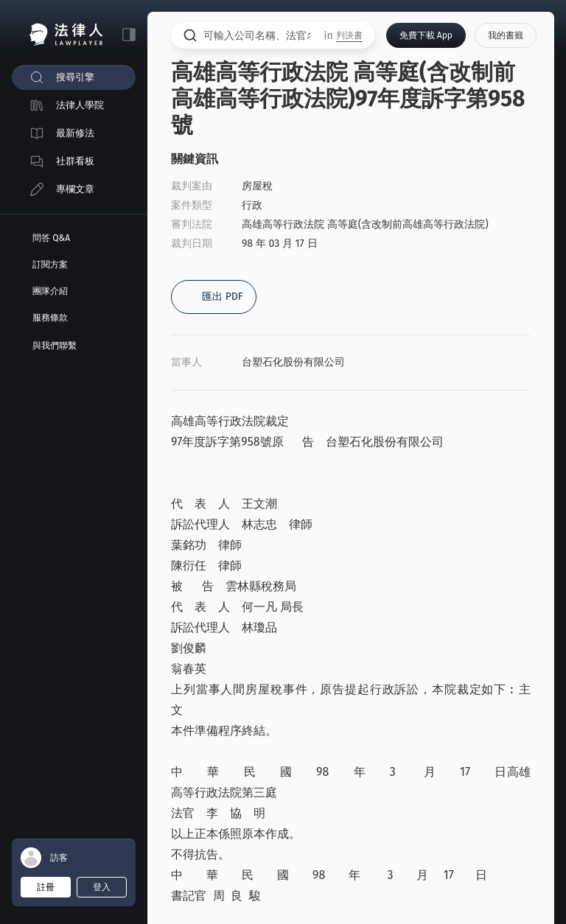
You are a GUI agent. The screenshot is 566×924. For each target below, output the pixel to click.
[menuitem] (74, 77)
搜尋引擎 (75, 77)
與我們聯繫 (55, 346)
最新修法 (75, 133)
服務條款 (50, 318)
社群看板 (75, 161)
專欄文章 (75, 189)
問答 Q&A (51, 238)
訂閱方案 (50, 265)
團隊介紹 (50, 291)
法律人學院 (80, 105)
